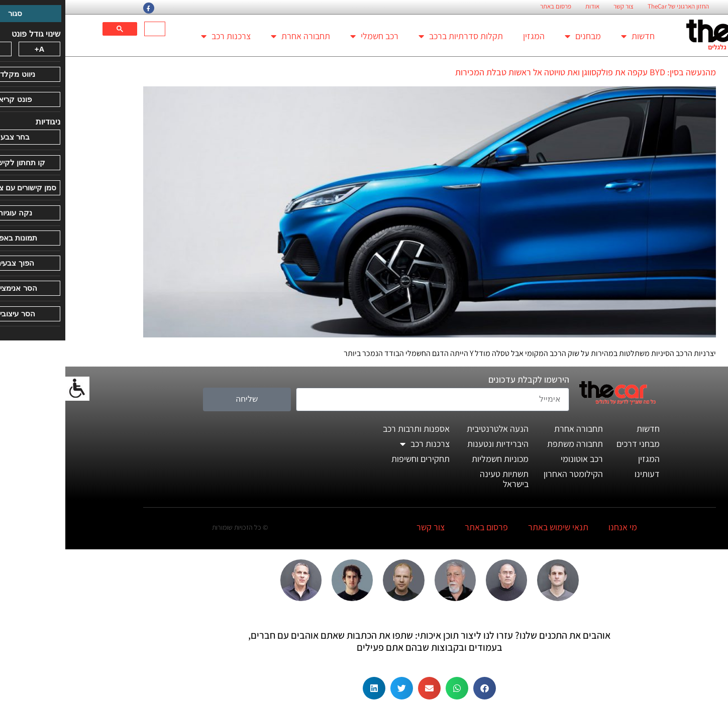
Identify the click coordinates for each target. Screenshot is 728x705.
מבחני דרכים (573, 444)
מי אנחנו (557, 527)
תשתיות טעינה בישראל (439, 479)
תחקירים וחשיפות (355, 459)
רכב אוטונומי (516, 459)
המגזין (469, 36)
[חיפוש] (90, 29)
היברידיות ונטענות (433, 444)
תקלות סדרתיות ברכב (395, 36)
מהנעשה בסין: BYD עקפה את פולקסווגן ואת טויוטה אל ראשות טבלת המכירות (520, 72)
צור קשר (558, 7)
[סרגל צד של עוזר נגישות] (12, 389)
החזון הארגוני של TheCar (613, 7)
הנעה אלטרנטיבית (432, 429)
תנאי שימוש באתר (493, 527)
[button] (419, 688)
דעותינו (582, 474)
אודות (527, 7)
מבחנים (517, 36)
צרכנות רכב (161, 36)
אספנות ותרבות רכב (351, 429)
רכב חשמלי (309, 36)
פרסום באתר (490, 7)
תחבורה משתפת (510, 444)
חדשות (573, 36)
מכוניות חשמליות (435, 459)
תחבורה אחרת (235, 36)
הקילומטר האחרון (508, 474)
